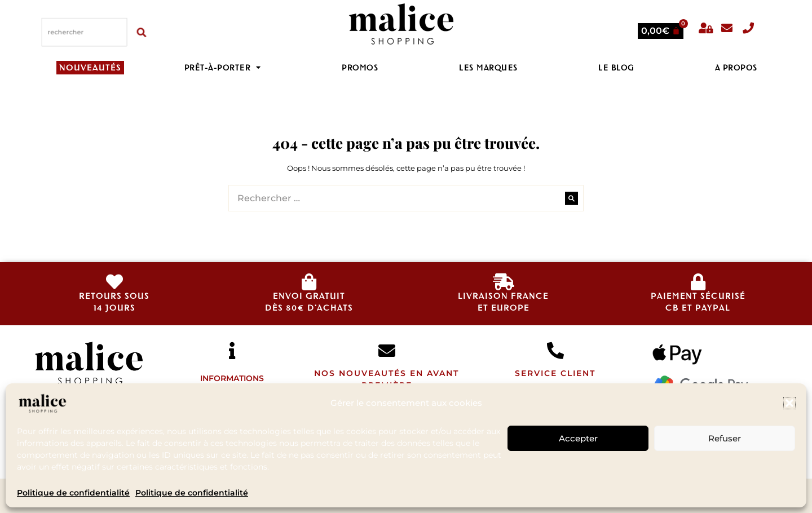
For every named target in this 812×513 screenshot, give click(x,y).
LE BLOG (616, 67)
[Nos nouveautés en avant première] (387, 351)
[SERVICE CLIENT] (555, 351)
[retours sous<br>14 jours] (114, 282)
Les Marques (489, 67)
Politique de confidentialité (73, 493)
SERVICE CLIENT (555, 373)
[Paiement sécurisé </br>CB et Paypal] (698, 282)
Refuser (725, 438)
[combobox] (85, 32)
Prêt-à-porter (223, 67)
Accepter (578, 438)
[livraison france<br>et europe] (504, 282)
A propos (736, 67)
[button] (789, 403)
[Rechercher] (143, 32)
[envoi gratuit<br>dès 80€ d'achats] (309, 282)
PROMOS (360, 67)
